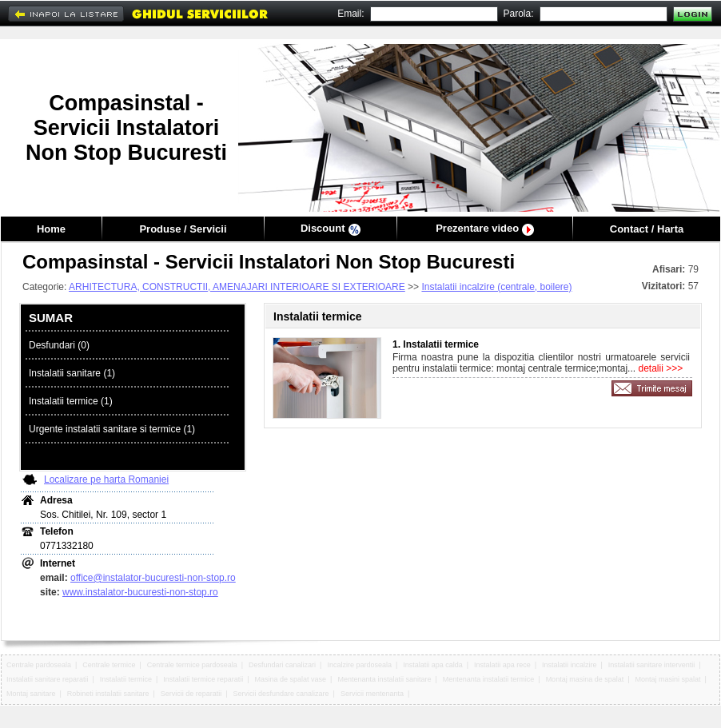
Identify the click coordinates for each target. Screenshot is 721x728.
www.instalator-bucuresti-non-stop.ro (140, 592)
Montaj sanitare (31, 694)
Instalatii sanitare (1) (72, 373)
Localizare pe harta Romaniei (106, 479)
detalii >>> (659, 368)
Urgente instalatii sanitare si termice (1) (112, 429)
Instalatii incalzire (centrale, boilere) (496, 287)
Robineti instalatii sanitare (108, 694)
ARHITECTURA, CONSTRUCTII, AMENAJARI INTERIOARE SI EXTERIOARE (237, 287)
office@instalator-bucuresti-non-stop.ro (153, 578)
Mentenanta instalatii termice (489, 679)
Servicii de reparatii (191, 694)
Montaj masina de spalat (585, 679)
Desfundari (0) (59, 345)
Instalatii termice (126, 679)
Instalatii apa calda (433, 665)
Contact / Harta (647, 229)
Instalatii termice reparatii (203, 679)
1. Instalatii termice (436, 344)
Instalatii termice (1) (71, 401)
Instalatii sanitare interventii (652, 665)
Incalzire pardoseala (359, 665)
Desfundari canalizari (282, 665)
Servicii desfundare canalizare (281, 694)
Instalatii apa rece (502, 665)
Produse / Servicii (183, 229)
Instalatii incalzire (570, 665)
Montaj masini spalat (667, 679)
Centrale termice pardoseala (192, 665)
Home (51, 229)
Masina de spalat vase (291, 679)
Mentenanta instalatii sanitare (384, 679)
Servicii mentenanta (372, 694)
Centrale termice (109, 665)
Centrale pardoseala (39, 665)
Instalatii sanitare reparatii (48, 679)
